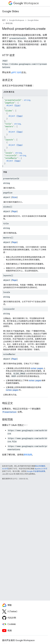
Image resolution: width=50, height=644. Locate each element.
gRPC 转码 (16, 72)
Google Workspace (17, 20)
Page (20, 116)
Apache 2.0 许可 (41, 469)
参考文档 (9, 23)
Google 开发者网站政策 (36, 471)
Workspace (26, 3)
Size (17, 105)
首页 (4, 20)
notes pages (37, 368)
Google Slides (11, 11)
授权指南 (28, 455)
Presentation (10, 412)
